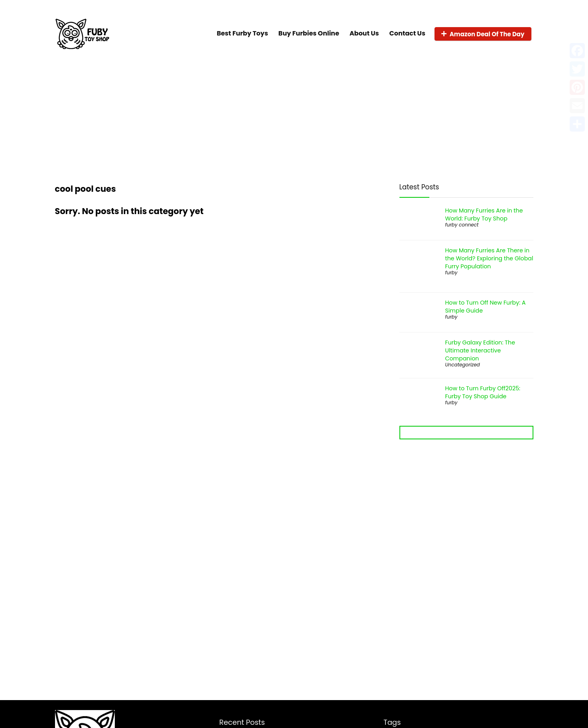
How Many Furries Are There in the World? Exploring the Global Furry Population (489, 258)
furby (451, 273)
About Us (364, 33)
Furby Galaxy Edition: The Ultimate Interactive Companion (480, 350)
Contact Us (407, 33)
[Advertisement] (294, 115)
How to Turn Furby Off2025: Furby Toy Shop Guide (483, 392)
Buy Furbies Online (309, 33)
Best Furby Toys (243, 33)
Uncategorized (463, 365)
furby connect (462, 225)
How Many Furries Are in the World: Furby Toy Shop (484, 214)
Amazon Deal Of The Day (483, 34)
